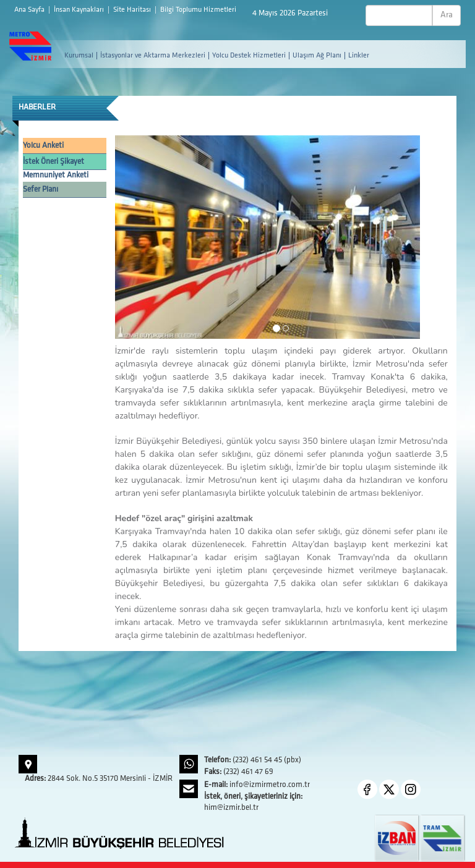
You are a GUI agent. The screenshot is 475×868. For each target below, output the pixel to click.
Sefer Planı (41, 189)
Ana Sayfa (30, 10)
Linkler (359, 56)
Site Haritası (133, 10)
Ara (447, 15)
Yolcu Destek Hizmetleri (249, 56)
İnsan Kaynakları (80, 10)
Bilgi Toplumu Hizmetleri (198, 10)
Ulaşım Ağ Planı (317, 56)
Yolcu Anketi (43, 146)
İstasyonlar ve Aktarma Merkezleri (153, 56)
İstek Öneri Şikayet (53, 162)
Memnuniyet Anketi (56, 175)
